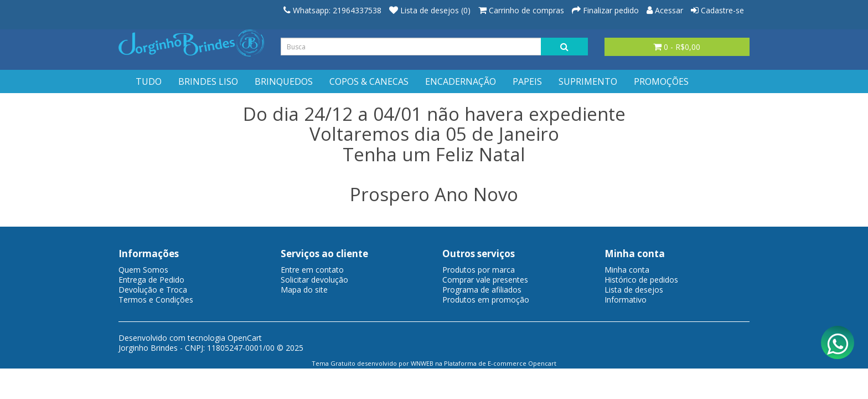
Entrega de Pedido (151, 280)
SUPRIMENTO (588, 81)
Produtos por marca (479, 270)
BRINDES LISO (208, 81)
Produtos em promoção (486, 300)
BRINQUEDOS (284, 81)
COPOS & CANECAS (369, 81)
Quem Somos (143, 270)
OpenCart (245, 338)
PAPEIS (527, 81)
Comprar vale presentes (485, 280)
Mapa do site (304, 290)
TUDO (149, 81)
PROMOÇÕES (661, 81)
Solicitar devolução (314, 280)
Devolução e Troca (153, 290)
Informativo (626, 300)
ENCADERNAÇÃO (461, 81)
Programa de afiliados (482, 290)
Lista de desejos (634, 290)
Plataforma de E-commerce (485, 363)
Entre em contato (312, 270)
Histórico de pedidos (641, 280)
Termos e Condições (156, 300)
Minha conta (627, 270)
